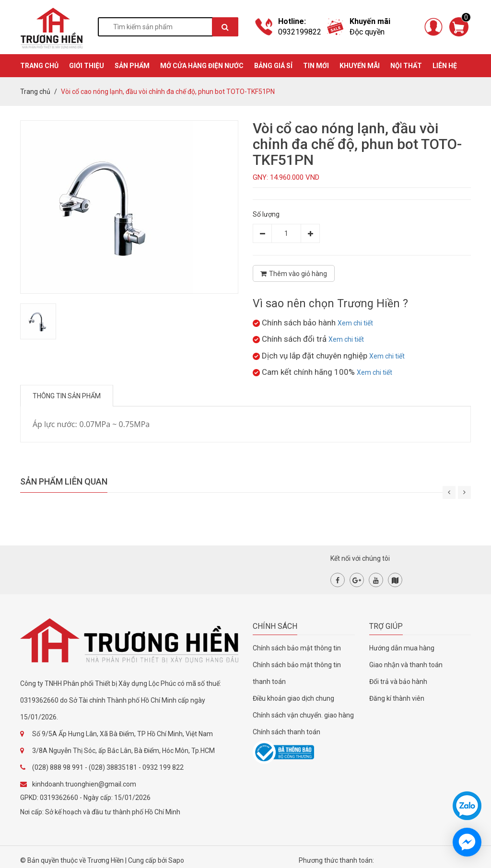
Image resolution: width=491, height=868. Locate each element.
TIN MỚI (316, 66)
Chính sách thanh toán (286, 732)
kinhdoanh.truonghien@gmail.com (84, 784)
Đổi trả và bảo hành (398, 682)
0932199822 (300, 32)
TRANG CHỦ (39, 66)
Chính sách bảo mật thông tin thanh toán (297, 673)
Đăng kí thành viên (397, 698)
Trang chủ (35, 92)
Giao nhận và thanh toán (406, 665)
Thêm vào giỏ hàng (294, 274)
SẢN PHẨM (132, 66)
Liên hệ (445, 66)
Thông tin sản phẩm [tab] (67, 396)
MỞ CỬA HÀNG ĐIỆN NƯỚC (202, 66)
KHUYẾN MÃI (360, 66)
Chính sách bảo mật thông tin (297, 648)
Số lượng (266, 214)
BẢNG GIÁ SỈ (273, 66)
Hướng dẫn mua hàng (402, 648)
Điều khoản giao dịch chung (293, 698)
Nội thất (406, 66)
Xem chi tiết (355, 323)
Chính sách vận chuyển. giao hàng (303, 715)
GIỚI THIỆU (87, 66)
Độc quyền (367, 32)
